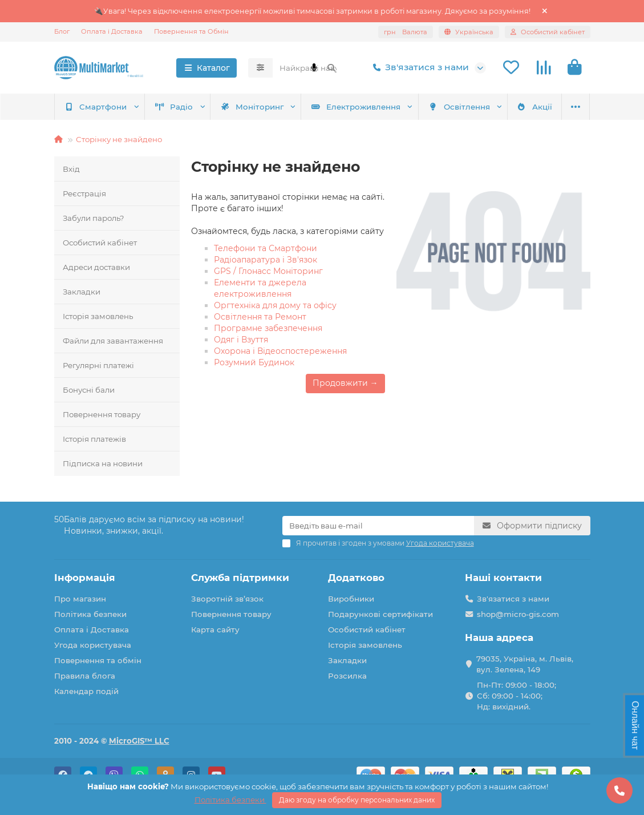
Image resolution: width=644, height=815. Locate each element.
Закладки (82, 292)
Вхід (71, 169)
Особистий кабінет (100, 243)
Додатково (356, 578)
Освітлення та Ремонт (260, 317)
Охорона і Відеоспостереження (280, 351)
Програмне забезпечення (268, 328)
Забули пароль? (94, 218)
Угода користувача (93, 645)
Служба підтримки (240, 578)
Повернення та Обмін (191, 31)
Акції (534, 107)
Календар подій (86, 691)
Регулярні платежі (98, 365)
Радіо (174, 107)
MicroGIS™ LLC (139, 741)
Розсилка (347, 676)
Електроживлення (356, 107)
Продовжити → (345, 383)
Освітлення (459, 107)
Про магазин (80, 599)
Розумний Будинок (254, 362)
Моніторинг (252, 107)
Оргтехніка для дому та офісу (275, 305)
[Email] (378, 526)
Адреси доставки (96, 267)
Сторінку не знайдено (119, 139)
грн (406, 32)
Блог (62, 31)
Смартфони (96, 107)
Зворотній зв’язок (227, 599)
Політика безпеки (90, 614)
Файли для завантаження (113, 341)
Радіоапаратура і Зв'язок (266, 260)
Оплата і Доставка (112, 31)
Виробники (351, 599)
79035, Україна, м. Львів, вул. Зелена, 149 (525, 664)
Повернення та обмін (98, 660)
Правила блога (85, 676)
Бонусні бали (89, 390)
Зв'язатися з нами (419, 67)
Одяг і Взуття (241, 340)
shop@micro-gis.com (518, 614)
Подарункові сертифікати (380, 614)
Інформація (85, 578)
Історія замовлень (98, 316)
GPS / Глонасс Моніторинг (268, 271)
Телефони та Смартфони (266, 248)
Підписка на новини (103, 463)
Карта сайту (215, 630)
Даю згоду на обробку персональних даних (357, 800)
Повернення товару (102, 414)
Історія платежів (94, 439)
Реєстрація (84, 193)
